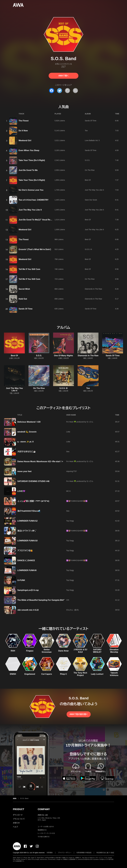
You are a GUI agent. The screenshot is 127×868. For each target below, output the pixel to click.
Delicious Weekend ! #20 (29, 422)
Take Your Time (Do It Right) (32, 160)
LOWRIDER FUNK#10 (27, 541)
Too (86, 131)
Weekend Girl (25, 141)
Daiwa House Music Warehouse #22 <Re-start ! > (40, 461)
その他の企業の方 (44, 837)
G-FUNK (21, 580)
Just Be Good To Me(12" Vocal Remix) (36, 220)
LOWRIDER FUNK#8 (27, 570)
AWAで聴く (63, 76)
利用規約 (50, 853)
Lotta (68, 432)
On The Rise (90, 170)
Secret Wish (24, 289)
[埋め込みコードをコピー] (75, 91)
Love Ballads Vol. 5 (92, 140)
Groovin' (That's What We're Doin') (35, 249)
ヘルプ (15, 827)
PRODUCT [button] (19, 809)
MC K (68, 491)
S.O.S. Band (24, 798)
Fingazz (30, 651)
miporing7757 (71, 471)
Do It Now (23, 131)
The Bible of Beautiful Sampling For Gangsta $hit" (41, 600)
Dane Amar (63, 651)
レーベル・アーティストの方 (46, 833)
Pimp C (63, 674)
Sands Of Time (91, 121)
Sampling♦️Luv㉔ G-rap (28, 590)
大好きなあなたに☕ (27, 452)
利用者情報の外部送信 (84, 853)
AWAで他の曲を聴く (79, 714)
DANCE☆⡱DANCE (26, 560)
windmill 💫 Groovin (27, 432)
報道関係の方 (42, 830)
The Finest (24, 121)
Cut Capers (47, 674)
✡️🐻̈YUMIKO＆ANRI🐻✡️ (77, 501)
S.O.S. (87, 160)
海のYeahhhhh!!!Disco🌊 (29, 511)
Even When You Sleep (29, 150)
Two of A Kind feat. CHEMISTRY (34, 200)
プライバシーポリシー (65, 853)
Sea (68, 452)
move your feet (24, 471)
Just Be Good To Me (28, 170)
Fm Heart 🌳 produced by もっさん (80, 422)
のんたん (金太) (72, 610)
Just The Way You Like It (94, 190)
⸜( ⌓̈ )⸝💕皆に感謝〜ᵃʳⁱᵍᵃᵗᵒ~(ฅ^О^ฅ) (33, 501)
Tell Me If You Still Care (29, 269)
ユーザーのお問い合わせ (46, 827)
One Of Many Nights (64, 356)
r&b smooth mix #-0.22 (28, 610)
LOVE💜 (21, 491)
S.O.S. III (88, 249)
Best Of (88, 180)
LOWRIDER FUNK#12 (27, 521)
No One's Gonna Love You (31, 190)
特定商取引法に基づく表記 (105, 853)
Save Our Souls (91, 200)
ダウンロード (18, 815)
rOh (68, 600)
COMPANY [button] (44, 809)
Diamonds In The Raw (93, 289)
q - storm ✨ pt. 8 (25, 442)
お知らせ (16, 823)
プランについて (19, 819)
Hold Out (23, 299)
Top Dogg (70, 521)
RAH (13, 651)
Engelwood (30, 674)
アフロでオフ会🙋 (25, 551)
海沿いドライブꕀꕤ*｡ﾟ (27, 531)
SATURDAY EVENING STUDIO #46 (33, 481)
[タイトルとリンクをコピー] (67, 91)
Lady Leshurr (97, 674)
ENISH (13, 674)
